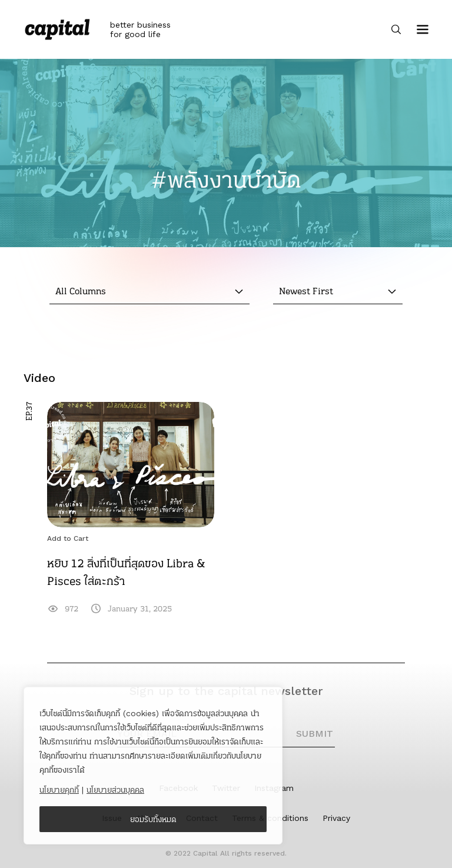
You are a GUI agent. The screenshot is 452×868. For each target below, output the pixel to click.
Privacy (336, 818)
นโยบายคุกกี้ (59, 790)
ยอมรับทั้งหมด (153, 819)
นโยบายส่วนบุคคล (115, 790)
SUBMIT (315, 734)
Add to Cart (68, 538)
